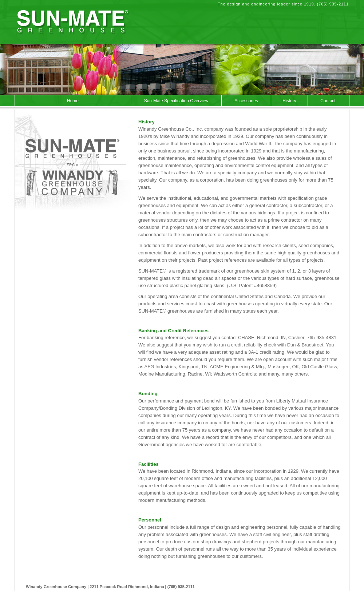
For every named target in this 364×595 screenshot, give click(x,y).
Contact (328, 101)
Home (73, 101)
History (289, 101)
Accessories (246, 101)
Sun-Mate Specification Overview (176, 101)
